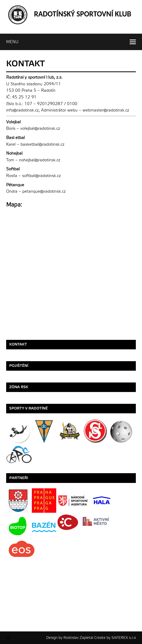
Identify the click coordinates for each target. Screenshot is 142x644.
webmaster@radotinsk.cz (106, 110)
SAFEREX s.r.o (124, 638)
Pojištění (19, 366)
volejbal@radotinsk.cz (40, 128)
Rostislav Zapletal (78, 638)
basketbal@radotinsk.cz (42, 144)
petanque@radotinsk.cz (44, 191)
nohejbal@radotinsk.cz (40, 160)
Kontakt (18, 344)
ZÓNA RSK (19, 387)
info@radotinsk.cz (22, 110)
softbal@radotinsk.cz (41, 176)
